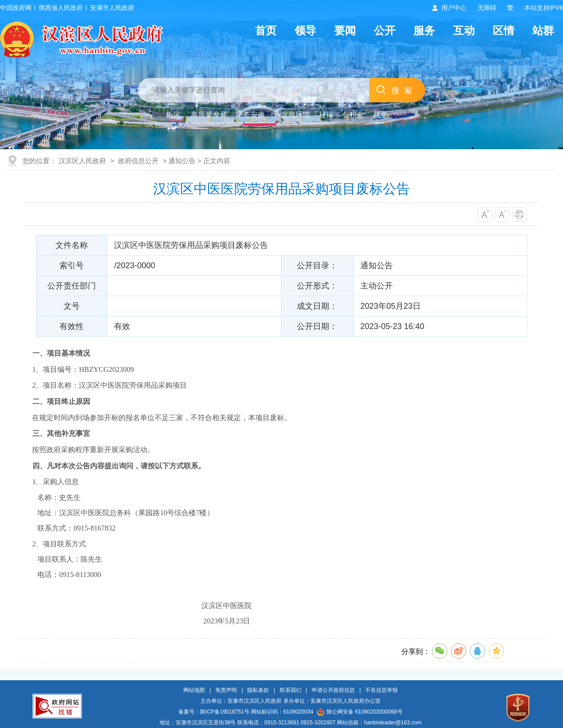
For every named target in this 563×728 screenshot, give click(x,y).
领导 (305, 30)
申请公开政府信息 (333, 690)
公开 (385, 30)
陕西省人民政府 (61, 8)
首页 (266, 30)
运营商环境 (292, 115)
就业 (380, 115)
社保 (326, 115)
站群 (543, 30)
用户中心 (454, 8)
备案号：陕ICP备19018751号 (214, 712)
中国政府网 (16, 8)
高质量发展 (209, 115)
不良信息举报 (381, 690)
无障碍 (487, 8)
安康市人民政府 (112, 8)
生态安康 (250, 115)
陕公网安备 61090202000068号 (360, 712)
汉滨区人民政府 (82, 161)
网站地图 (194, 690)
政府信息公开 (138, 161)
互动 (464, 30)
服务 (424, 30)
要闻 (345, 30)
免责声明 (226, 690)
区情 (504, 30)
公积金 (353, 115)
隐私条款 (258, 690)
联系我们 (291, 690)
